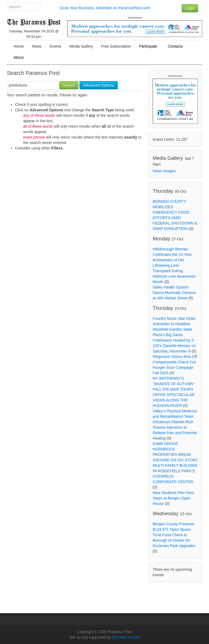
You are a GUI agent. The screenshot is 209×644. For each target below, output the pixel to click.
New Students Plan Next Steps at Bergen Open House (173, 498)
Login (190, 8)
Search (69, 85)
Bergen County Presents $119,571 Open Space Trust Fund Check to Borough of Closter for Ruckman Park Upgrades (174, 535)
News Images (164, 171)
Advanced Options (99, 85)
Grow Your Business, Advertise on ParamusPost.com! (105, 8)
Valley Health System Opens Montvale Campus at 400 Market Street (174, 293)
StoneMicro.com (126, 637)
